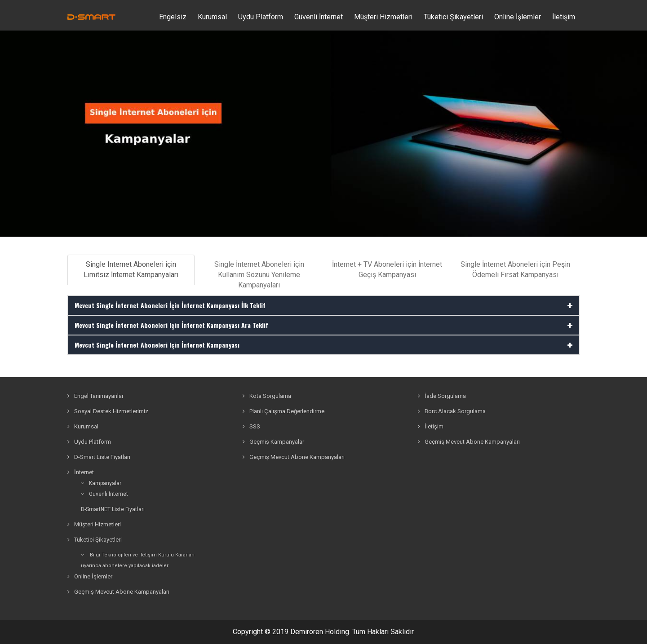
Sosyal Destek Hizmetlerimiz (108, 411)
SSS (251, 426)
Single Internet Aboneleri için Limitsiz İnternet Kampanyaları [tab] (131, 269)
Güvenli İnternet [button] (319, 17)
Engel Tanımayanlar (95, 396)
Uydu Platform (261, 17)
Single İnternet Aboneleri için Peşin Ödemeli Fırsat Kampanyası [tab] (515, 269)
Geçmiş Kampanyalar (273, 442)
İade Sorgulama (442, 396)
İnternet (81, 472)
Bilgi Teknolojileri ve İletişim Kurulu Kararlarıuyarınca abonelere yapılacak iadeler (138, 560)
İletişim (564, 17)
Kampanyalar (101, 483)
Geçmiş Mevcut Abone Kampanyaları (118, 592)
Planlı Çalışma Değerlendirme (284, 411)
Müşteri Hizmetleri (383, 17)
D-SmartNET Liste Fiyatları (113, 509)
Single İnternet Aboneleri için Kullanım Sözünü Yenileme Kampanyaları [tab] (259, 275)
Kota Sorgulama (267, 396)
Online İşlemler (518, 17)
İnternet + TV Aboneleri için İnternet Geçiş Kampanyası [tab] (387, 269)
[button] (323, 305)
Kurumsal (212, 17)
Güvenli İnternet (104, 494)
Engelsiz (173, 17)
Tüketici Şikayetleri (453, 17)
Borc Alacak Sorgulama (452, 411)
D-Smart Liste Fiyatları (99, 457)
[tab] (323, 305)
